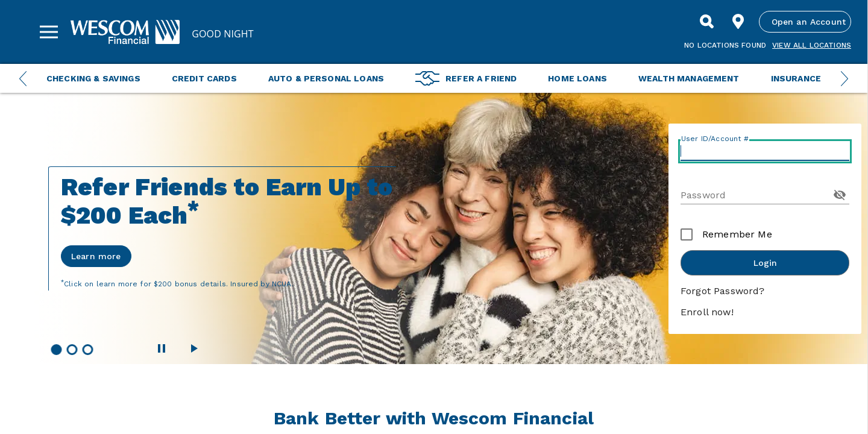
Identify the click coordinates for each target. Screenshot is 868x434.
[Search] (707, 22)
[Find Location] (738, 22)
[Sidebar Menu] (49, 32)
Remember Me (737, 234)
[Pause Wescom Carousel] (162, 348)
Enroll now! (707, 312)
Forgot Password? (723, 291)
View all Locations (812, 45)
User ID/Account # (715, 139)
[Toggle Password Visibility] (840, 195)
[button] (56, 350)
